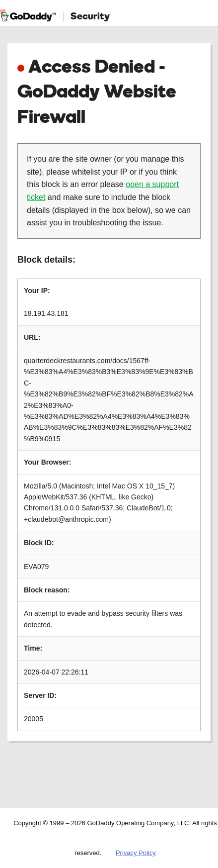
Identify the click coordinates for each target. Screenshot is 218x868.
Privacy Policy (136, 853)
